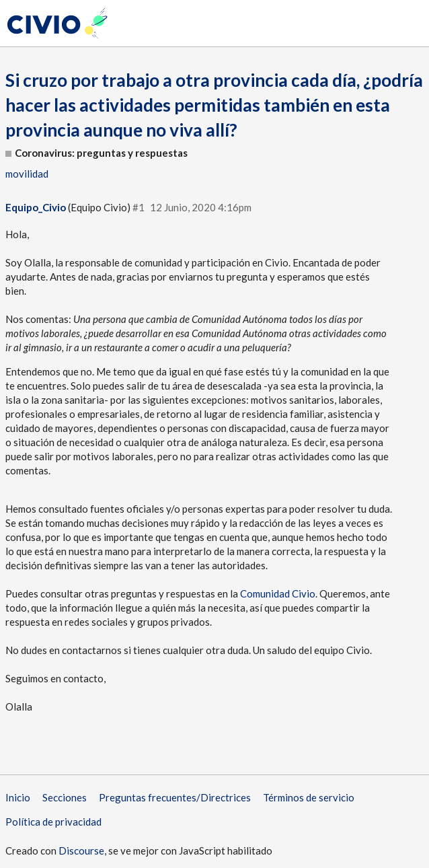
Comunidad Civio (278, 593)
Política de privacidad (53, 822)
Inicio (18, 797)
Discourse (81, 851)
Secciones (65, 797)
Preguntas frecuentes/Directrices (175, 797)
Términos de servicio (309, 797)
